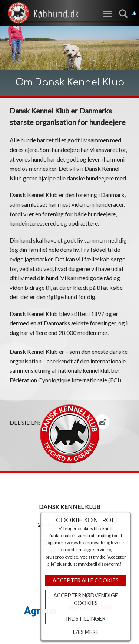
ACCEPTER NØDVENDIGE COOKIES (86, 599)
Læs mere (86, 632)
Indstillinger (86, 619)
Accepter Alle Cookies (86, 580)
